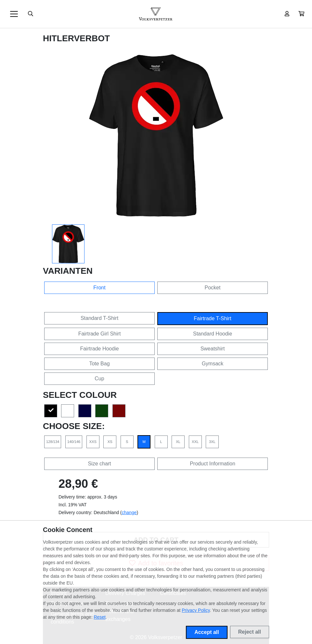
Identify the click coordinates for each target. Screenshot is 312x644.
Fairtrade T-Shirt (212, 318)
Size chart (99, 464)
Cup (99, 379)
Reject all (250, 632)
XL (178, 442)
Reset (100, 617)
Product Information (213, 464)
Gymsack (213, 364)
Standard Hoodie (213, 334)
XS (110, 442)
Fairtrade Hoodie (99, 349)
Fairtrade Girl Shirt (100, 334)
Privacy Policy (196, 610)
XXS (93, 442)
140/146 (74, 442)
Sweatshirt (213, 349)
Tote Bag (99, 364)
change (129, 512)
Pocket (213, 288)
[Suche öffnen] (31, 14)
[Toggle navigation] (14, 14)
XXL (195, 442)
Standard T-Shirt (99, 318)
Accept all (207, 632)
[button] (301, 14)
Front (99, 288)
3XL (212, 442)
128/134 (53, 442)
